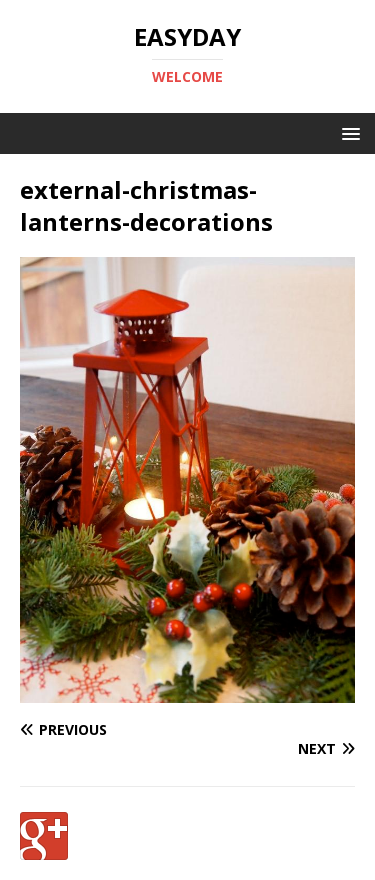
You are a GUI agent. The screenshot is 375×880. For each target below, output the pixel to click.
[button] (347, 132)
